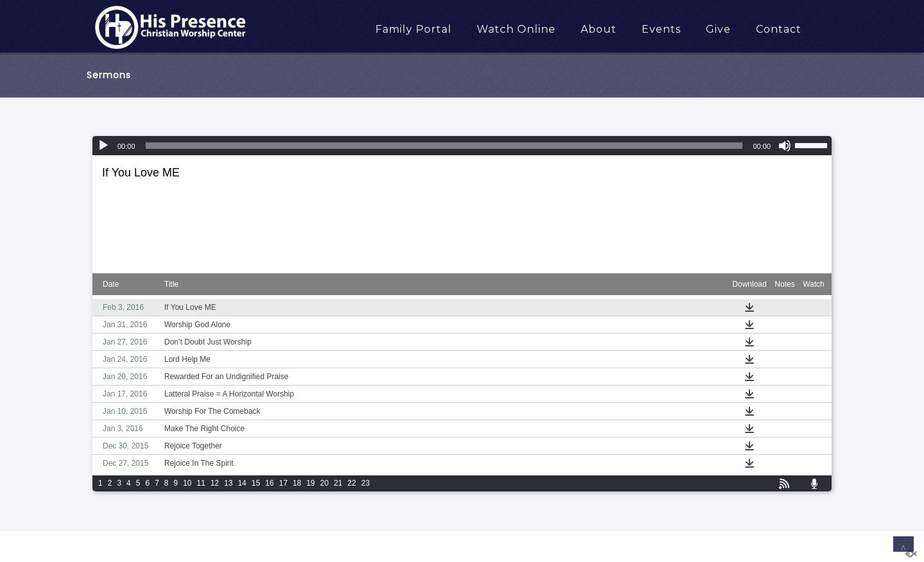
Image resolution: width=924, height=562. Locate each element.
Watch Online (516, 29)
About (599, 29)
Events (661, 29)
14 (242, 483)
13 (228, 483)
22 (352, 483)
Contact (779, 29)
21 (338, 483)
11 (201, 483)
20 (324, 483)
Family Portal (414, 29)
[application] (462, 146)
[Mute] (785, 146)
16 (269, 483)
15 (256, 483)
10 (187, 483)
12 (215, 483)
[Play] (103, 146)
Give (718, 29)
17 (283, 483)
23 (365, 483)
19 (310, 483)
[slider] (444, 146)
